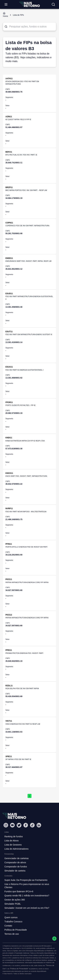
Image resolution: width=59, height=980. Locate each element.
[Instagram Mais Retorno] (6, 825)
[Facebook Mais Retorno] (26, 825)
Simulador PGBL (13, 904)
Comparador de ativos (15, 862)
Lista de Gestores (13, 845)
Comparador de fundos (16, 867)
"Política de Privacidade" (19, 969)
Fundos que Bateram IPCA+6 (19, 891)
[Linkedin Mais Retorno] (39, 825)
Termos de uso (12, 934)
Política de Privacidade (16, 930)
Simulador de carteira (15, 871)
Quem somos (11, 917)
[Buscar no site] (53, 4)
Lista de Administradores (16, 849)
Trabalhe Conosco (13, 922)
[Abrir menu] (6, 4)
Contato (8, 926)
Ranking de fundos (14, 836)
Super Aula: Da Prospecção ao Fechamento (26, 880)
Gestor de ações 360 (15, 900)
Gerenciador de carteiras (17, 858)
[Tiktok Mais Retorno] (32, 825)
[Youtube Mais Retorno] (12, 825)
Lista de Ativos (11, 841)
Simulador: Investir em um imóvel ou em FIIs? (27, 908)
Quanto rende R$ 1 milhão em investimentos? (27, 896)
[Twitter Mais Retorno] (19, 825)
